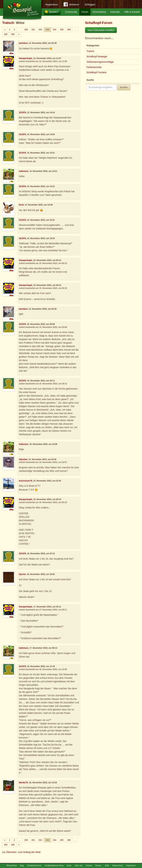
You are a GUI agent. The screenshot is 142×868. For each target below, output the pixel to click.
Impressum (131, 865)
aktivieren (71, 5)
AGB (107, 865)
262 (40, 30)
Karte (69, 865)
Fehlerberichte (94, 67)
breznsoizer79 (25, 481)
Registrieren (52, 5)
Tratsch (8, 23)
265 (62, 30)
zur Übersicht (9, 852)
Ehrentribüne (99, 12)
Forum (85, 12)
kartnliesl (23, 43)
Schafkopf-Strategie (97, 57)
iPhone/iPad (12, 865)
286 (13, 34)
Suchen (124, 87)
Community (71, 12)
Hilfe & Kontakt (132, 12)
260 (26, 30)
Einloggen (90, 5)
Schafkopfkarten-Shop (54, 865)
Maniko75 (23, 783)
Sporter (22, 574)
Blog (22, 865)
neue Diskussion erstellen (101, 30)
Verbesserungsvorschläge (100, 62)
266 (69, 30)
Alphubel (23, 459)
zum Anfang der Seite (29, 852)
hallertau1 (23, 171)
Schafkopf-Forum (99, 23)
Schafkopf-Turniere (96, 72)
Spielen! (54, 12)
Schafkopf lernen (34, 865)
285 (6, 34)
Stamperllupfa (25, 58)
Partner (98, 865)
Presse (89, 865)
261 (33, 30)
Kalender (115, 12)
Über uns (79, 865)
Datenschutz (117, 865)
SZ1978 (22, 113)
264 (55, 30)
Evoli (21, 205)
